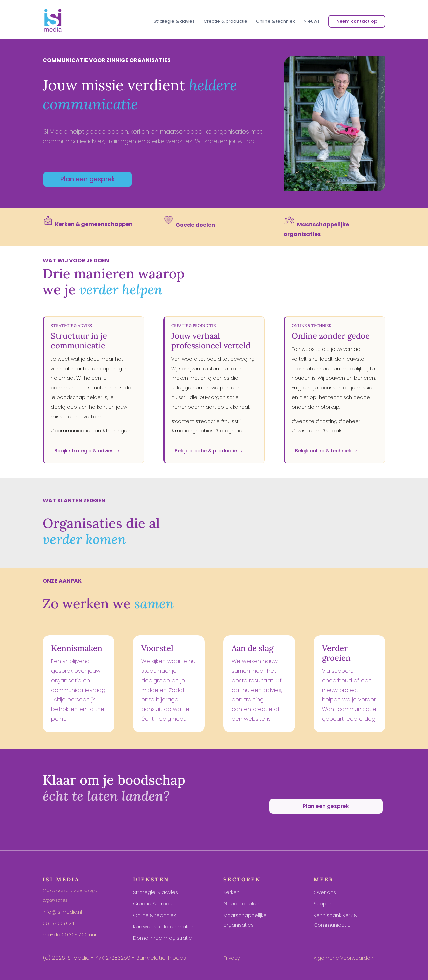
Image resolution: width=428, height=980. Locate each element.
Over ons (325, 892)
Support (323, 904)
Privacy (232, 958)
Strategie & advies (174, 22)
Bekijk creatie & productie (206, 451)
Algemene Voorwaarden (344, 958)
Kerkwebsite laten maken (164, 926)
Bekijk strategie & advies (84, 451)
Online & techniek (276, 22)
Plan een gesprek (88, 179)
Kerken (232, 892)
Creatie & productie (226, 22)
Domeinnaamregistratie (163, 938)
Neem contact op (357, 21)
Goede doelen (241, 904)
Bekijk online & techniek (323, 451)
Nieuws (312, 22)
